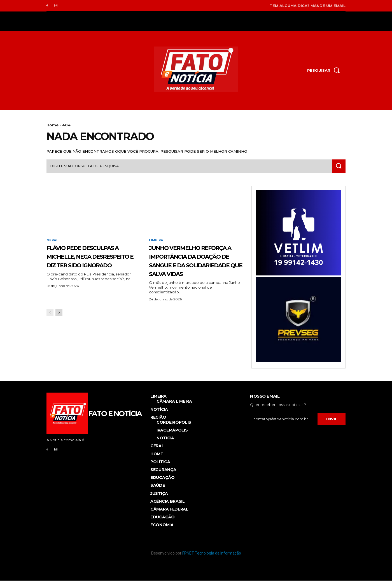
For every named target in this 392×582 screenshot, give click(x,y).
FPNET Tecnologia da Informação (212, 555)
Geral (53, 242)
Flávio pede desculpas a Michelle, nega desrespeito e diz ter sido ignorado (93, 262)
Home (53, 125)
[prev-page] (50, 332)
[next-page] (59, 332)
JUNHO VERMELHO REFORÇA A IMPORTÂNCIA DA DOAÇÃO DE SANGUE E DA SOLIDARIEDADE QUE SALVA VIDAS (195, 271)
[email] (284, 421)
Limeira (157, 242)
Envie (332, 420)
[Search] (338, 168)
